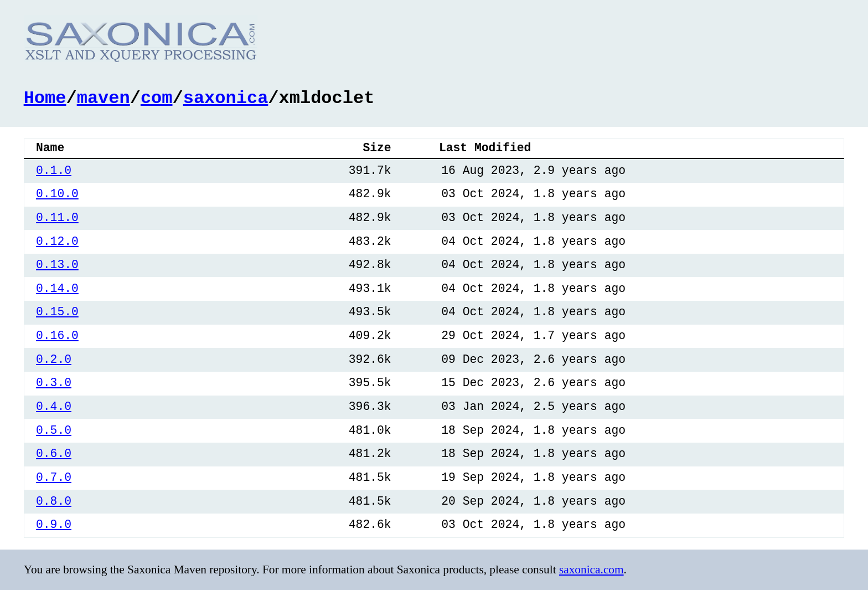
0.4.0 (54, 406)
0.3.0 (54, 382)
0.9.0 (54, 524)
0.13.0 (57, 264)
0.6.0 (54, 453)
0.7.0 (54, 477)
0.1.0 (54, 170)
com (157, 97)
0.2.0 (54, 359)
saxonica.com (591, 569)
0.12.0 (57, 241)
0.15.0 (57, 311)
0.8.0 (54, 501)
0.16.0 (57, 335)
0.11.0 (57, 217)
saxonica (226, 97)
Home (45, 97)
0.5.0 (54, 430)
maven (104, 97)
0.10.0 (57, 193)
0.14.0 (57, 288)
